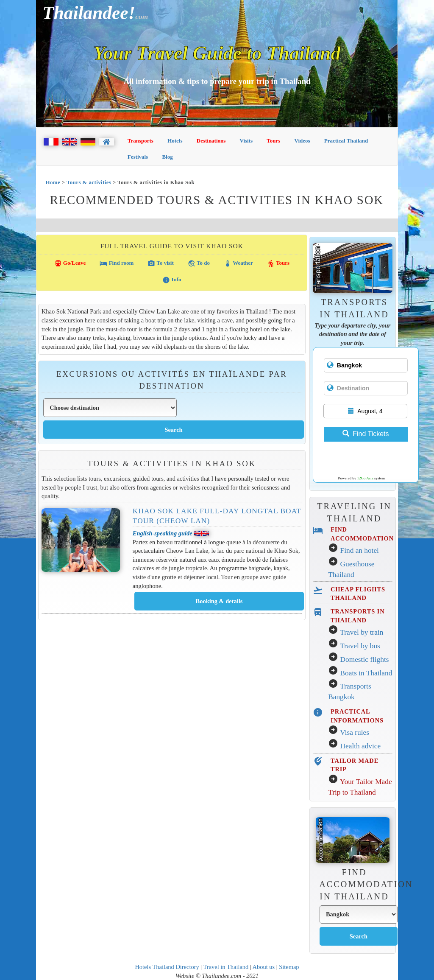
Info (172, 280)
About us (264, 967)
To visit (160, 263)
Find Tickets (366, 434)
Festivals (138, 157)
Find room (117, 263)
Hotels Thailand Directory (167, 967)
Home (53, 182)
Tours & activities (89, 182)
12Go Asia (365, 478)
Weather (238, 263)
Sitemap (289, 967)
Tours (273, 141)
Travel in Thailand (226, 967)
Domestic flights (365, 659)
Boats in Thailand (366, 673)
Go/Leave (70, 263)
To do (199, 263)
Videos (302, 141)
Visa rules (355, 732)
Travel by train (362, 632)
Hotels (175, 141)
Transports (140, 141)
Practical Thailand (346, 141)
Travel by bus (360, 646)
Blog (167, 157)
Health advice (361, 746)
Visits (246, 141)
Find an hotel (360, 550)
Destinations (211, 141)
